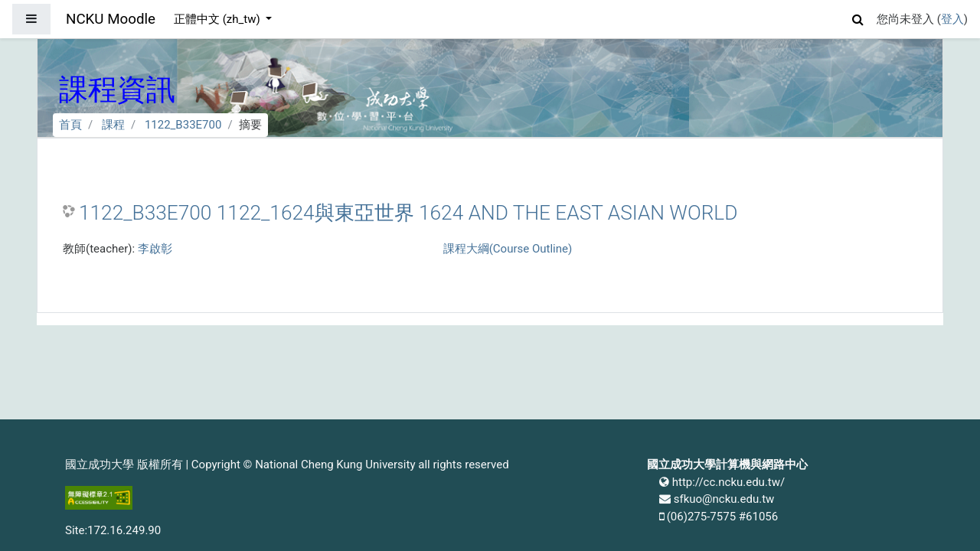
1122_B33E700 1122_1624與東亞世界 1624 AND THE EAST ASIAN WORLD (408, 213)
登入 (952, 19)
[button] (858, 17)
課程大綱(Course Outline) (508, 249)
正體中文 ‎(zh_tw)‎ (218, 19)
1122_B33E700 (183, 125)
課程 (113, 125)
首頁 (70, 125)
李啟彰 (155, 249)
